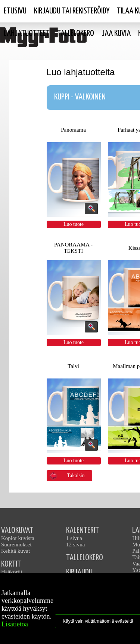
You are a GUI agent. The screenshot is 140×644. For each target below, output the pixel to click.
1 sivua (74, 538)
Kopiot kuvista (18, 538)
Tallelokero (76, 33)
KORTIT (11, 564)
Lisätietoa (15, 624)
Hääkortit (12, 572)
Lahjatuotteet (27, 33)
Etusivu (15, 11)
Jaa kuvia (116, 33)
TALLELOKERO (85, 558)
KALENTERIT (83, 530)
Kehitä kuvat (15, 551)
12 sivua (75, 545)
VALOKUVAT (17, 530)
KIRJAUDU (79, 572)
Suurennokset (16, 545)
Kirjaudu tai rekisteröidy (72, 11)
